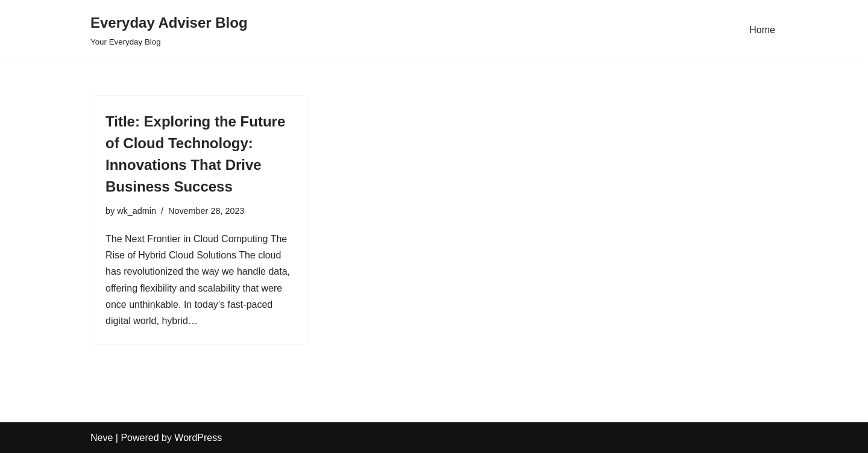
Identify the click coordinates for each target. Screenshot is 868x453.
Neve (102, 438)
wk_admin (137, 211)
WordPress (198, 438)
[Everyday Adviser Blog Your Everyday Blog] (169, 30)
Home (762, 30)
